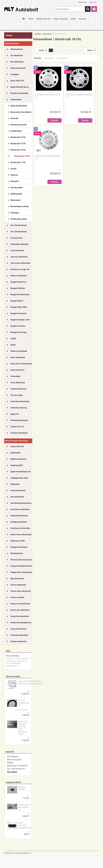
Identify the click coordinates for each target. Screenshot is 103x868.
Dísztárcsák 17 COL (18, 162)
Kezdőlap (38, 34)
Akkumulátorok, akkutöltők (17, 50)
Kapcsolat (82, 19)
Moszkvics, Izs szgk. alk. (20, 269)
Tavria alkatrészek (18, 383)
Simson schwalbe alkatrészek (17, 598)
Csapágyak (15, 74)
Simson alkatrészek (18, 585)
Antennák (14, 118)
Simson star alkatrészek (20, 610)
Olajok (13, 345)
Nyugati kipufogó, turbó (20, 320)
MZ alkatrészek (17, 553)
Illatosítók (15, 181)
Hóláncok (14, 175)
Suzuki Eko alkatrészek (20, 616)
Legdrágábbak (62, 58)
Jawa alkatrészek (17, 497)
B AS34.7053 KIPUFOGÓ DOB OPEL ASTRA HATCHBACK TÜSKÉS (23, 728)
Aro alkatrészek (17, 55)
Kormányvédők (16, 188)
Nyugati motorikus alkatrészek (18, 327)
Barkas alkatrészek (18, 68)
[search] (88, 9)
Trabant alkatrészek (18, 389)
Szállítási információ (43, 19)
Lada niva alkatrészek (19, 257)
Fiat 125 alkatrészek (19, 225)
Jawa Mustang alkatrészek (21, 503)
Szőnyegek (15, 213)
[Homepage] (24, 19)
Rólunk (31, 19)
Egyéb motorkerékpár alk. (21, 472)
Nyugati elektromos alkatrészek (18, 283)
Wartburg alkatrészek (19, 420)
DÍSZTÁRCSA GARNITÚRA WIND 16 (48, 157)
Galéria (73, 19)
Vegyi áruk (15, 414)
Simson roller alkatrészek (21, 591)
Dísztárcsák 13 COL (18, 137)
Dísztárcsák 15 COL (18, 150)
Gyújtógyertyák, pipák (19, 478)
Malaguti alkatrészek (19, 547)
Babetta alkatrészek (18, 459)
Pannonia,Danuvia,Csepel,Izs (21, 560)
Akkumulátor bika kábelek (21, 112)
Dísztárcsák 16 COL (22, 156)
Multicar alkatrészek (19, 276)
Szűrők (13, 338)
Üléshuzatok (15, 200)
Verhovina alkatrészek (19, 635)
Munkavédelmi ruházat (20, 206)
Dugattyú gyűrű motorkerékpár (17, 466)
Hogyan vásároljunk (61, 19)
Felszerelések (16, 99)
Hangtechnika (16, 131)
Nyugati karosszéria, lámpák (19, 314)
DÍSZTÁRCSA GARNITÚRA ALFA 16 (48, 96)
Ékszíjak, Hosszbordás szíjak (19, 94)
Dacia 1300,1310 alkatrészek (17, 81)
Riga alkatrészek (17, 578)
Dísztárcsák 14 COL (18, 143)
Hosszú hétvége (12, 656)
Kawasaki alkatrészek (19, 516)
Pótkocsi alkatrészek (19, 351)
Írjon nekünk (12, 772)
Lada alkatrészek (17, 250)
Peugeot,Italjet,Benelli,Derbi (21, 566)
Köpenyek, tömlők (18, 541)
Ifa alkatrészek (16, 238)
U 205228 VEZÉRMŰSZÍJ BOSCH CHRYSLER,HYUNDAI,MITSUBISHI (30, 683)
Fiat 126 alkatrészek (19, 232)
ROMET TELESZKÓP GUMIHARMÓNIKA (25, 825)
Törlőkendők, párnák (19, 219)
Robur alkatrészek (18, 357)
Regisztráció (93, 2)
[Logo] (21, 9)
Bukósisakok (16, 453)
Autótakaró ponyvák (19, 125)
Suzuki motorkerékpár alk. (21, 623)
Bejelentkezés (83, 2)
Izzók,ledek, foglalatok (19, 244)
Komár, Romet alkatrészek (21, 534)
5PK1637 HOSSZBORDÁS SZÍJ (24, 703)
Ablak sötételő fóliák (19, 106)
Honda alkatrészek (18, 490)
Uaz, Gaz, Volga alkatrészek (17, 396)
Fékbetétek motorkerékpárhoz (18, 485)
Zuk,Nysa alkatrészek (19, 433)
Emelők (13, 169)
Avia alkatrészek (17, 62)
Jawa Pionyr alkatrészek (20, 509)
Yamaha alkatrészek (18, 641)
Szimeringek (15, 376)
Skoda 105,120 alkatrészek (21, 364)
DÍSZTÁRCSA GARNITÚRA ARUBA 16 (79, 96)
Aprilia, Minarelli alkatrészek (17, 447)
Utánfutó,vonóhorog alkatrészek (19, 408)
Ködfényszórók (16, 194)
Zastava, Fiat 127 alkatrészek (17, 427)
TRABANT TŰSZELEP (22, 788)
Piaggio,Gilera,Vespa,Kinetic (21, 572)
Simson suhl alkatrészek (20, 604)
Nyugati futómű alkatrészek (17, 302)
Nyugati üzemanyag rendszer (18, 333)
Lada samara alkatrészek (20, 263)
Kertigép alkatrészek (19, 522)
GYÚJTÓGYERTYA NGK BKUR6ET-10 (24, 807)
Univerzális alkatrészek (20, 401)
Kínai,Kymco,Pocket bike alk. (20, 529)
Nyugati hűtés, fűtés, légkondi (19, 308)
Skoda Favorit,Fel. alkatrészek (18, 371)
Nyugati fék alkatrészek (20, 294)
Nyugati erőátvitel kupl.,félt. (18, 289)
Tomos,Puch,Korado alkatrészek (18, 630)
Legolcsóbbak (49, 58)
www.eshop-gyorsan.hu (22, 853)
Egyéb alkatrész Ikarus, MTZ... (20, 88)
